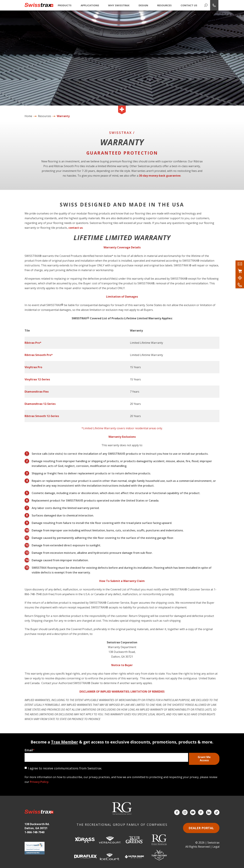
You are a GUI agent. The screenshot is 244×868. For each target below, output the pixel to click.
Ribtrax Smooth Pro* (39, 355)
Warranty (63, 116)
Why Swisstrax (119, 5)
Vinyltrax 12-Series (37, 379)
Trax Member (65, 742)
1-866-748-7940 (34, 832)
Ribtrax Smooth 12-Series (42, 416)
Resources (164, 5)
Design (143, 5)
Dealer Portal (201, 828)
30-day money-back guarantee (160, 176)
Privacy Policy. (39, 782)
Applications (90, 5)
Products (65, 5)
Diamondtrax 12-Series (40, 404)
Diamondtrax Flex (37, 392)
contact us (76, 228)
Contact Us (189, 5)
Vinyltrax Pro (33, 367)
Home (28, 116)
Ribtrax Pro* (33, 343)
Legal (216, 847)
